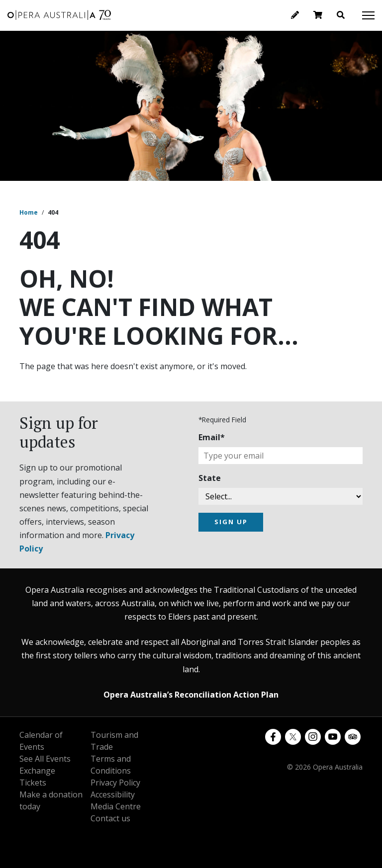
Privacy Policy (115, 783)
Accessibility (113, 794)
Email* (212, 437)
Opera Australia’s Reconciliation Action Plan (191, 695)
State (210, 478)
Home (29, 212)
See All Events (45, 759)
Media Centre (116, 806)
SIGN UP (231, 522)
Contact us (110, 818)
